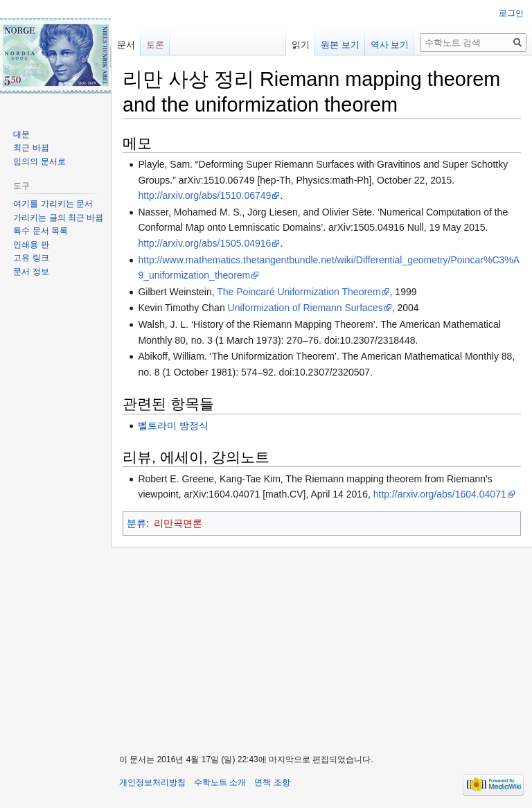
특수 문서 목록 (41, 231)
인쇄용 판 (31, 245)
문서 (126, 45)
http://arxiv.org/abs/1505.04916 (204, 243)
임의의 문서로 (39, 161)
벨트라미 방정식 (173, 425)
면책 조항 (272, 782)
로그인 (511, 13)
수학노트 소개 (220, 782)
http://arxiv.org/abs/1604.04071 (440, 494)
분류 (136, 523)
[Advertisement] (321, 644)
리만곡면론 (178, 523)
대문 (21, 134)
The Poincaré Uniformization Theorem (299, 292)
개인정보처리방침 (152, 782)
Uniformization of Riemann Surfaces (305, 308)
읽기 (301, 45)
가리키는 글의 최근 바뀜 (58, 218)
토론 (155, 45)
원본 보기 (340, 45)
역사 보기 (390, 45)
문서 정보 (31, 272)
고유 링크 (31, 258)
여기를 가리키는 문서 (53, 204)
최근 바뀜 (31, 148)
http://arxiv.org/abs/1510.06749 (204, 195)
